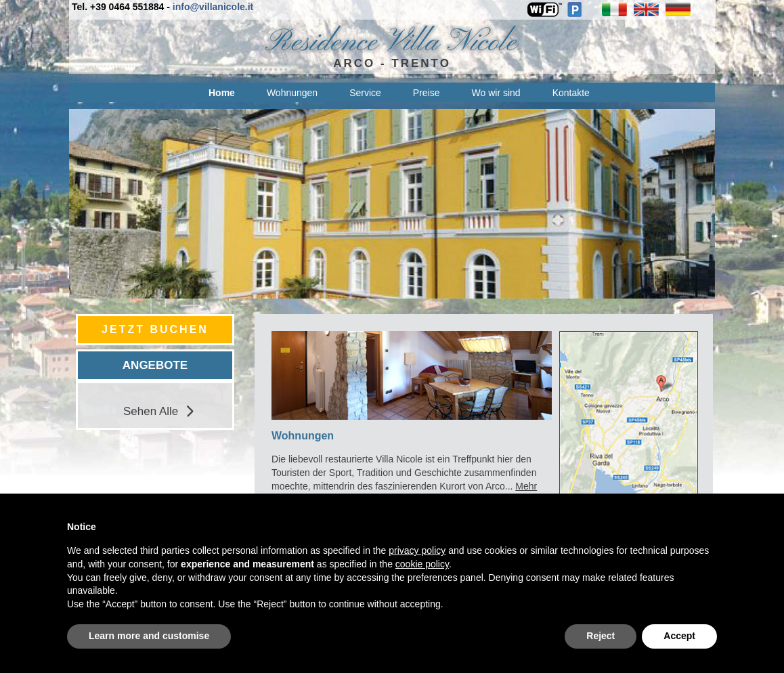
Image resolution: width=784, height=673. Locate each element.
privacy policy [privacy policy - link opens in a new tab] (417, 550)
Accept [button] (679, 636)
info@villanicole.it (213, 7)
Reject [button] (601, 636)
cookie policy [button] (422, 564)
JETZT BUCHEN (155, 330)
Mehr (526, 486)
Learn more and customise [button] (149, 636)
